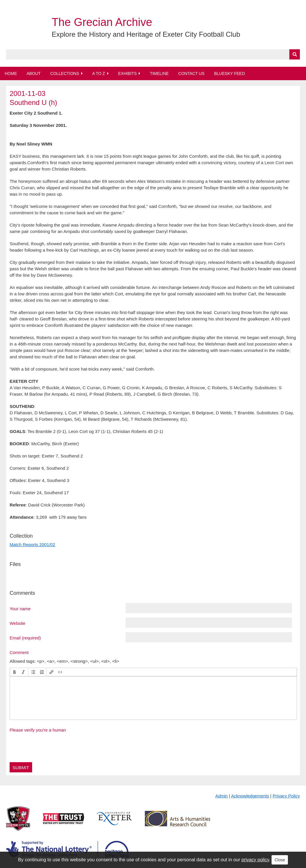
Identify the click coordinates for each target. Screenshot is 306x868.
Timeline (159, 73)
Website (18, 623)
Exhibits (127, 73)
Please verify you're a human (38, 730)
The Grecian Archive (102, 22)
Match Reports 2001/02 (32, 545)
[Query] (153, 54)
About (34, 73)
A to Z (99, 73)
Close (280, 860)
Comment (19, 652)
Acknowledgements (250, 796)
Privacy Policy (286, 796)
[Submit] (295, 54)
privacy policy (255, 860)
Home (11, 73)
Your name (20, 609)
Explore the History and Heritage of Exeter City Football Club (146, 34)
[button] (15, 672)
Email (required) (25, 638)
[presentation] (15, 672)
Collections (65, 73)
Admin (221, 796)
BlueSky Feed (229, 73)
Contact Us (192, 73)
